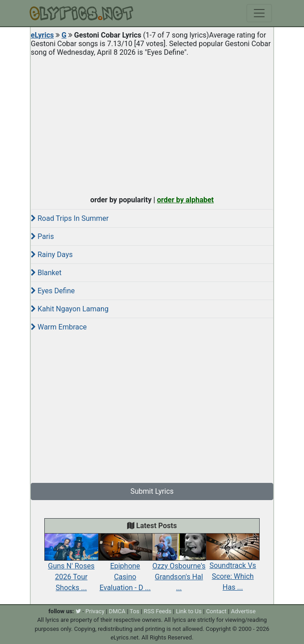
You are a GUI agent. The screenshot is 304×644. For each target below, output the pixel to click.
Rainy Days (52, 255)
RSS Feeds (158, 611)
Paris (42, 236)
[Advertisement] (152, 124)
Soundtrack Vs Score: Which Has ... (233, 567)
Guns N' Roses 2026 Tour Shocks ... (71, 567)
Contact (216, 611)
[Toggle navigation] (259, 13)
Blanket (46, 273)
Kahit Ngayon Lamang (70, 309)
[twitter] (78, 611)
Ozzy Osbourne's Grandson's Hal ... (179, 567)
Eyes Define (53, 291)
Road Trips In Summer (70, 218)
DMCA (117, 611)
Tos (135, 611)
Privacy (95, 611)
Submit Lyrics (152, 491)
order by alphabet (185, 200)
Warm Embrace (59, 327)
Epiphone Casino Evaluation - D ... (125, 567)
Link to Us (189, 611)
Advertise (243, 611)
